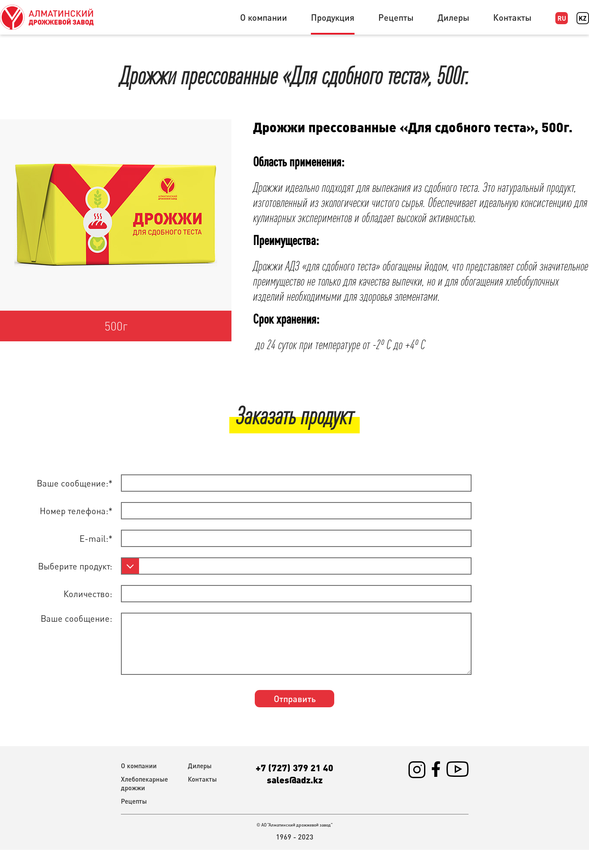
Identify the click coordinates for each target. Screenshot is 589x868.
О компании (264, 17)
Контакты (512, 17)
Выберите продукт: (75, 566)
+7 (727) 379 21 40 (294, 767)
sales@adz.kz (295, 779)
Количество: (88, 594)
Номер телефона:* (76, 511)
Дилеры (453, 17)
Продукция (333, 17)
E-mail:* (96, 539)
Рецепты (396, 17)
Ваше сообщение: (76, 618)
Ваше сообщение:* (74, 483)
